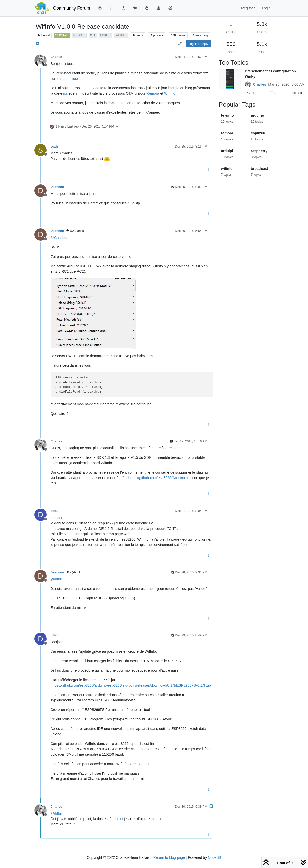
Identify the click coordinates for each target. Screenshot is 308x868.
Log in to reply (198, 44)
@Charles (75, 231)
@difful (73, 572)
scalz (54, 147)
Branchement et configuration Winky (270, 74)
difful (54, 511)
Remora (153, 93)
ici (65, 93)
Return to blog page (169, 857)
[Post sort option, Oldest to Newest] (180, 44)
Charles (56, 57)
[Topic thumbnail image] (230, 83)
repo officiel (69, 79)
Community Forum (72, 8)
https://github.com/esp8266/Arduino (157, 478)
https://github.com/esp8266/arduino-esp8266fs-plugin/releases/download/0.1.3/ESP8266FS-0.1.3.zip (131, 685)
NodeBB (214, 857)
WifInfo (62, 35)
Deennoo (57, 187)
